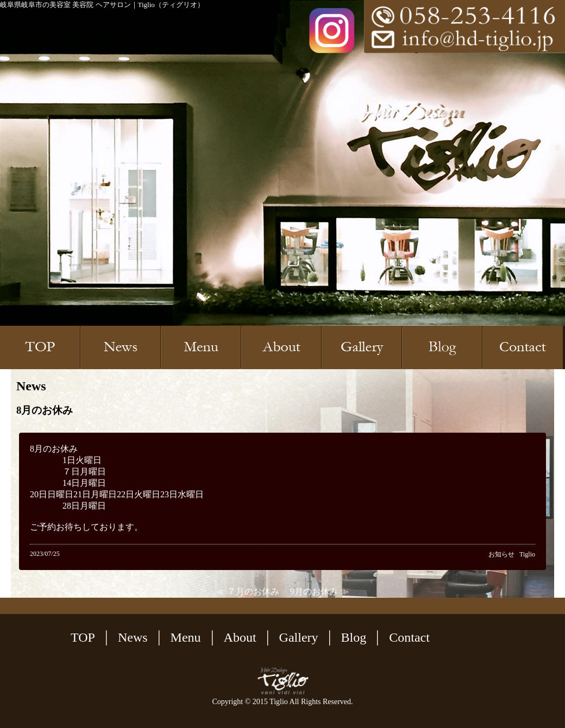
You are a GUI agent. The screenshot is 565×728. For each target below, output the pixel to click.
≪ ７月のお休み (248, 591)
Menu (186, 637)
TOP (83, 637)
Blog (354, 637)
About (240, 637)
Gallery (299, 637)
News (133, 637)
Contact (409, 637)
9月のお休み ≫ (319, 591)
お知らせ (501, 554)
